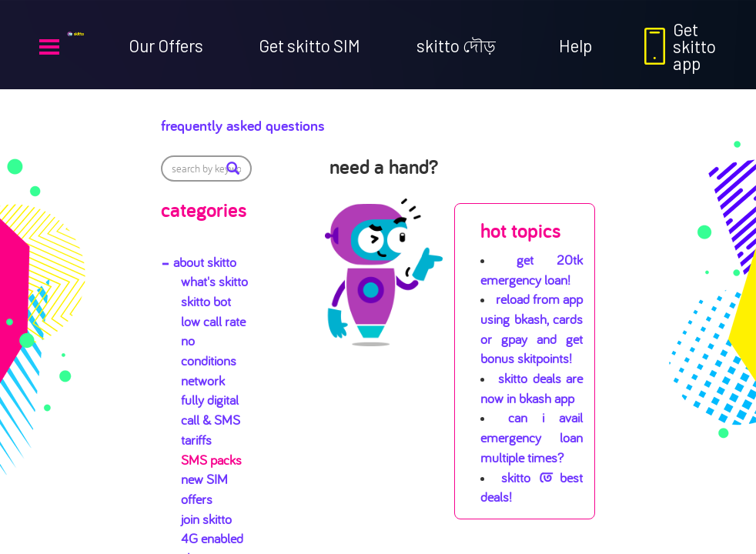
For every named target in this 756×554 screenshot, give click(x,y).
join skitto (206, 519)
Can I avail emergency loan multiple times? (532, 437)
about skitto (205, 262)
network (203, 380)
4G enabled (212, 538)
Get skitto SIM (309, 45)
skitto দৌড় (456, 45)
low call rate (213, 321)
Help (575, 45)
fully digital (210, 400)
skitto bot (206, 301)
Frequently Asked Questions (293, 122)
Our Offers (166, 45)
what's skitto (214, 281)
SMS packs (211, 460)
